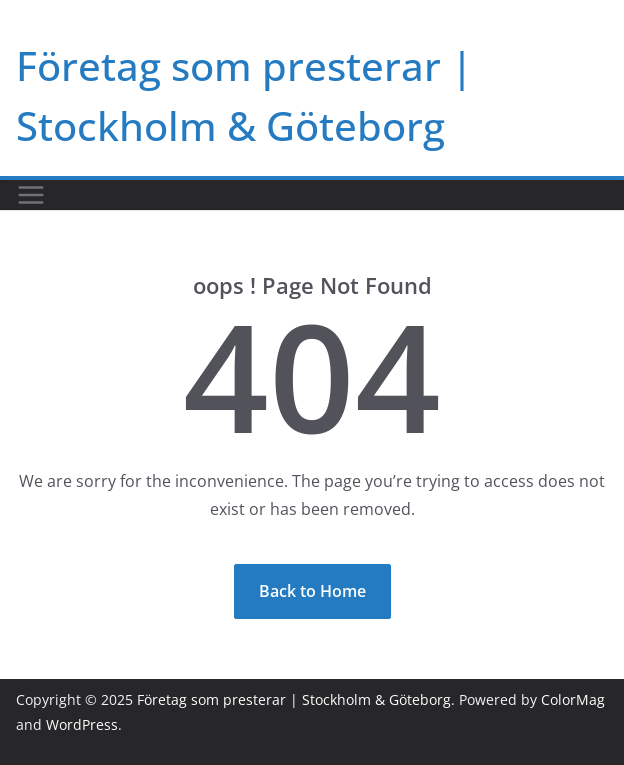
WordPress (82, 724)
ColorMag (573, 699)
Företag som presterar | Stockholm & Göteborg (294, 699)
